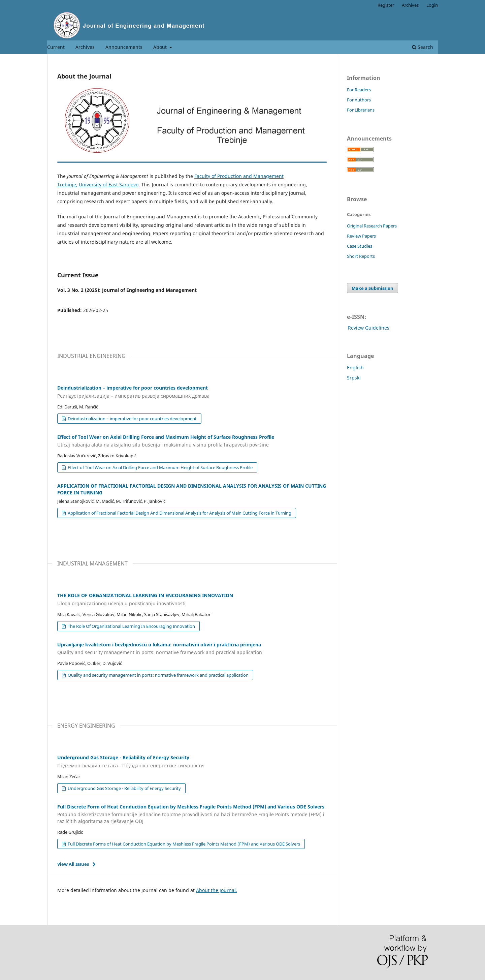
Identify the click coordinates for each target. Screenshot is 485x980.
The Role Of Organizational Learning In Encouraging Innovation (131, 626)
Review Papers (361, 236)
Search (423, 47)
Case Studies (360, 246)
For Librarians (361, 110)
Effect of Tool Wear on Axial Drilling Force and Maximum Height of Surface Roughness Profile (160, 467)
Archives (85, 47)
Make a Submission (373, 288)
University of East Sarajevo (109, 185)
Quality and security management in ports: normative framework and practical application (158, 675)
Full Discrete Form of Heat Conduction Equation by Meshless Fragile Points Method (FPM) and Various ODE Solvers (192, 814)
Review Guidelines (369, 328)
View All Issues (73, 864)
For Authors (359, 100)
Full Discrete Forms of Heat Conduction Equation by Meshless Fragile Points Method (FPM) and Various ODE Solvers (183, 844)
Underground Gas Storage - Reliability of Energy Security (124, 788)
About (161, 47)
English (355, 367)
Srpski (354, 378)
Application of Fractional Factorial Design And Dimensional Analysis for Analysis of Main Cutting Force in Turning (179, 513)
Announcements (124, 47)
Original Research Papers (372, 226)
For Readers (359, 90)
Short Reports (361, 256)
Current (56, 47)
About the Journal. (217, 890)
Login (432, 5)
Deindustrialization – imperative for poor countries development (132, 419)
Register (386, 5)
